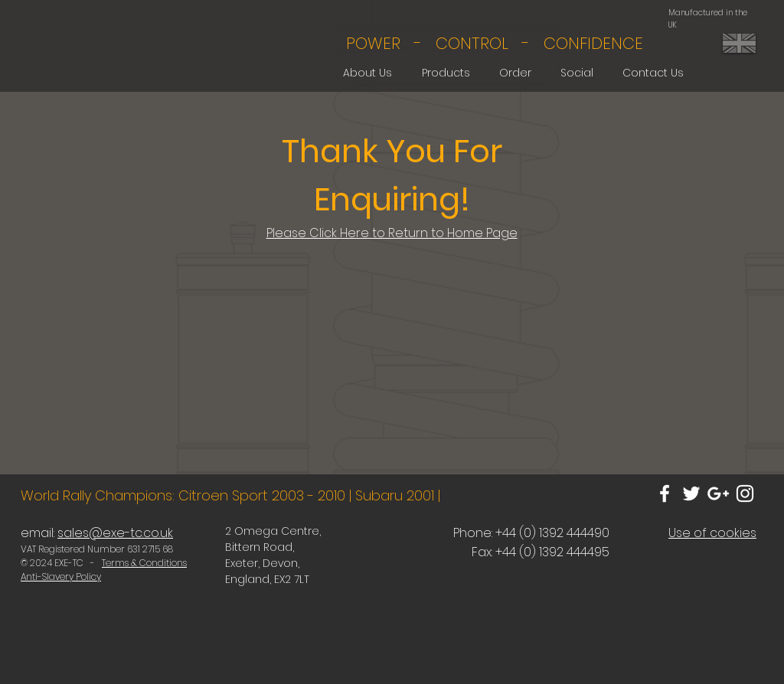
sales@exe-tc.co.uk (115, 533)
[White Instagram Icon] (745, 493)
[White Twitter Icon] (691, 493)
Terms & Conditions (144, 563)
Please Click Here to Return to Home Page (392, 233)
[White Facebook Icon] (665, 493)
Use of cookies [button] (712, 533)
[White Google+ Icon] (718, 493)
